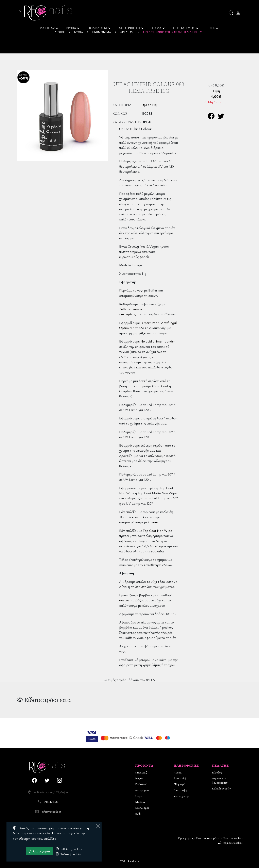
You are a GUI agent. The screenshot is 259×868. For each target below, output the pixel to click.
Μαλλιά (140, 802)
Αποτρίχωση (143, 790)
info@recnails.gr (51, 811)
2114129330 (51, 802)
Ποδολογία (142, 784)
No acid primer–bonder (158, 341)
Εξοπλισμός (142, 808)
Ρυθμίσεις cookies (230, 843)
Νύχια (139, 778)
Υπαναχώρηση (182, 796)
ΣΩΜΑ (157, 28)
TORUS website (129, 861)
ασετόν (124, 600)
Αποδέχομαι (39, 851)
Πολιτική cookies (233, 838)
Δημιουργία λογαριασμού (220, 780)
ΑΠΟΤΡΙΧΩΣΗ (130, 28)
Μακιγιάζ (141, 772)
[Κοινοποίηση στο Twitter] (221, 117)
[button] (231, 13)
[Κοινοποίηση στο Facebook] (211, 117)
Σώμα (139, 796)
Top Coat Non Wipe (157, 530)
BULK (211, 28)
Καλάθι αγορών (221, 788)
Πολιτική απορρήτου (208, 838)
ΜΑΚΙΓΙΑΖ (47, 28)
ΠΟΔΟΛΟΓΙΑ (98, 28)
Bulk (138, 813)
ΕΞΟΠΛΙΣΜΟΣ (184, 28)
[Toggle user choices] (239, 13)
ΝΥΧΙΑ (71, 28)
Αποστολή (180, 778)
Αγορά (178, 772)
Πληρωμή (179, 784)
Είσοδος (217, 772)
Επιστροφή (180, 790)
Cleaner (154, 522)
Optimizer (149, 323)
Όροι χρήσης (186, 838)
